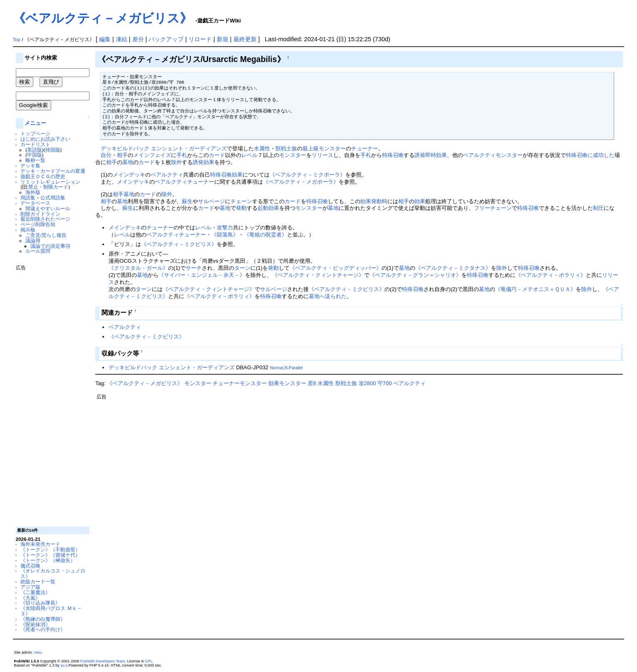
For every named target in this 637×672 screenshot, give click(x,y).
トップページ (35, 133)
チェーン (241, 201)
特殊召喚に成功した (590, 155)
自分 (106, 155)
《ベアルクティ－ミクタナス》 (453, 268)
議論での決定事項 (50, 246)
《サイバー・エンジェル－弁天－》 (202, 275)
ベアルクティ (479, 155)
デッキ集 (30, 166)
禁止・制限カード (48, 187)
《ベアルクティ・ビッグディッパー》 (336, 268)
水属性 (262, 148)
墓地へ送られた (328, 296)
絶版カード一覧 (38, 581)
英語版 (35, 150)
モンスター (293, 155)
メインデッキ (129, 175)
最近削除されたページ (45, 219)
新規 (223, 39)
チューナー (365, 148)
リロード (200, 39)
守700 (385, 383)
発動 (241, 208)
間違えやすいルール (48, 208)
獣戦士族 (286, 148)
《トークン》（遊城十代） (50, 555)
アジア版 (30, 587)
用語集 (28, 198)
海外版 (33, 192)
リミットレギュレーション (50, 182)
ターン (242, 268)
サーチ (194, 268)
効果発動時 (374, 201)
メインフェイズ (152, 155)
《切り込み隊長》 (40, 603)
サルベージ (212, 201)
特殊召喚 (393, 155)
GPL (149, 661)
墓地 (128, 162)
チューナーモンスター (240, 383)
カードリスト (35, 144)
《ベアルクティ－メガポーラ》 (301, 182)
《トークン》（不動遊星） (50, 549)
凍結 (121, 39)
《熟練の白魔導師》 (43, 619)
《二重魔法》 (35, 592)
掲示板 (28, 230)
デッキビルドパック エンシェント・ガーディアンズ (164, 148)
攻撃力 (225, 228)
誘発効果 (203, 162)
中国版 (35, 155)
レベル (249, 155)
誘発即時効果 (431, 155)
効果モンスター (287, 383)
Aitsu (38, 652)
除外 (176, 162)
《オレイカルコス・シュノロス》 (53, 573)
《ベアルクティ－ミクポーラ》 (307, 175)
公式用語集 (53, 198)
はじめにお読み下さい (45, 139)
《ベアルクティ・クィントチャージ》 (318, 275)
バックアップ (166, 39)
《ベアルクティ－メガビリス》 (103, 18)
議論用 (33, 240)
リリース (322, 155)
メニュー (35, 123)
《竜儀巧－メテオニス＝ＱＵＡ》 (535, 289)
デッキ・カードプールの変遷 (53, 171)
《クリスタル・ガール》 (138, 268)
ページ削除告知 (38, 224)
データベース (35, 203)
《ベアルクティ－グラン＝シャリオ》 (415, 275)
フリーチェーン (493, 208)
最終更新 (245, 39)
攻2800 (367, 383)
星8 (312, 383)
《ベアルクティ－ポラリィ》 (551, 275)
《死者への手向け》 (43, 629)
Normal (277, 368)
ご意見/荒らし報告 (46, 235)
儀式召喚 (30, 566)
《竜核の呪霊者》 (265, 235)
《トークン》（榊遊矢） (48, 560)
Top (17, 40)
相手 (122, 155)
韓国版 (53, 150)
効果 (237, 175)
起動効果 (268, 208)
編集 (105, 39)
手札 (182, 155)
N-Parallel (294, 368)
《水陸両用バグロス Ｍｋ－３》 (51, 611)
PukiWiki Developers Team (103, 661)
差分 (138, 39)
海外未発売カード (40, 544)
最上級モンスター (324, 148)
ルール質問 (38, 251)
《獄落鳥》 (225, 235)
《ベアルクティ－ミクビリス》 (179, 244)
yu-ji (64, 665)
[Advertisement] (49, 396)
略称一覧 (35, 160)
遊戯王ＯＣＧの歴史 (43, 176)
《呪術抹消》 (35, 624)
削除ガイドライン (40, 214)
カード (217, 155)
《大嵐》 (30, 598)
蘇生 (187, 201)
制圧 (598, 208)
